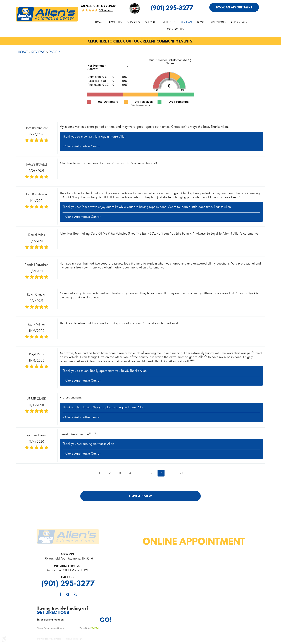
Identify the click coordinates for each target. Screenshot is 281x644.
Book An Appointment (234, 7)
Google (68, 594)
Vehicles (169, 22)
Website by (89, 628)
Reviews (186, 22)
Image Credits (57, 628)
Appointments (240, 22)
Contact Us (175, 29)
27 (182, 473)
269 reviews (106, 10)
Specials (151, 22)
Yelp (75, 594)
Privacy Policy (43, 628)
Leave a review (140, 496)
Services (133, 22)
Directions (218, 22)
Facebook (60, 594)
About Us (115, 22)
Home (99, 22)
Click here (97, 41)
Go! (106, 620)
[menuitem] (99, 22)
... (171, 473)
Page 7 (54, 52)
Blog (201, 22)
